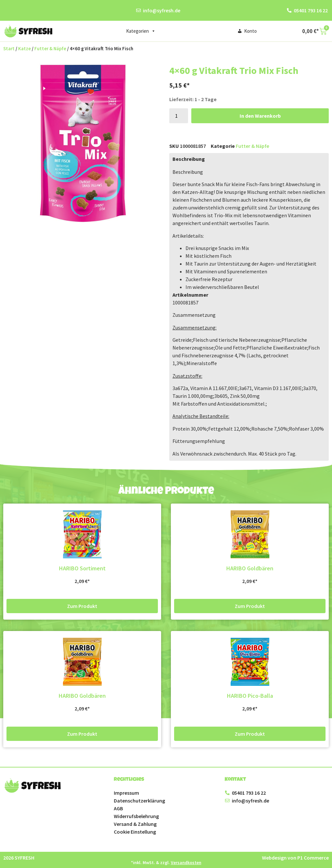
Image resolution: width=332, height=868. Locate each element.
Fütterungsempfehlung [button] (199, 441)
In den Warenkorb (260, 116)
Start (9, 49)
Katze (24, 49)
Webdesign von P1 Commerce (295, 858)
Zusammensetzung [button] (194, 315)
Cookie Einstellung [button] (135, 832)
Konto (250, 31)
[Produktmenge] (179, 116)
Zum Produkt (82, 606)
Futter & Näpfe (50, 49)
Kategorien (141, 31)
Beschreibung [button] (188, 172)
